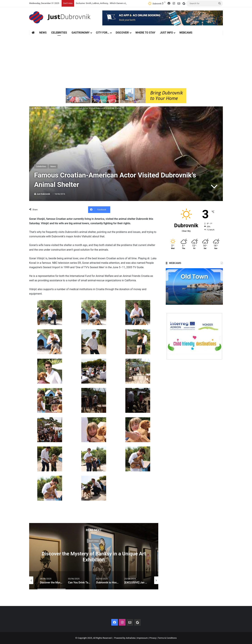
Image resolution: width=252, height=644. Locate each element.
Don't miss (94, 541)
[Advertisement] (126, 60)
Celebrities (59, 33)
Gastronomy (80, 33)
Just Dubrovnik (43, 194)
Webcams (186, 33)
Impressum (142, 638)
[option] (94, 556)
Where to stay (145, 33)
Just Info (166, 33)
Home (38, 108)
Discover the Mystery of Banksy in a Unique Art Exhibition (94, 557)
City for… (103, 33)
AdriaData (131, 638)
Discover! (122, 33)
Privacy (153, 638)
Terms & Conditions (167, 638)
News (43, 33)
